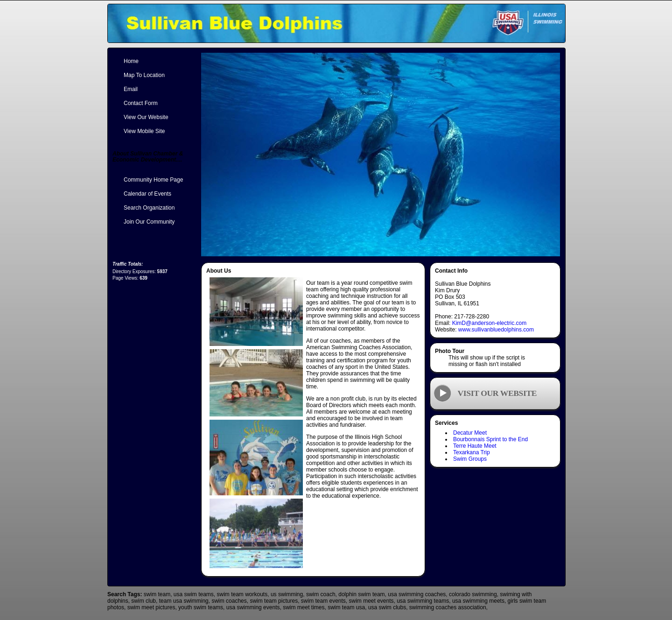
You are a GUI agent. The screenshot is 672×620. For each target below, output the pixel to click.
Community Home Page (153, 180)
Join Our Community (149, 222)
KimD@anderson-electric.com (490, 323)
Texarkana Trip (472, 452)
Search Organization (149, 208)
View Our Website (146, 117)
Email (131, 89)
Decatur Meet (470, 433)
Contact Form (141, 103)
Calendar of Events (147, 194)
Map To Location (144, 75)
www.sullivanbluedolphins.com (496, 330)
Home (131, 61)
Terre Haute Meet (475, 446)
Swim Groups (470, 459)
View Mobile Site (144, 131)
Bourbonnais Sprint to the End (490, 439)
